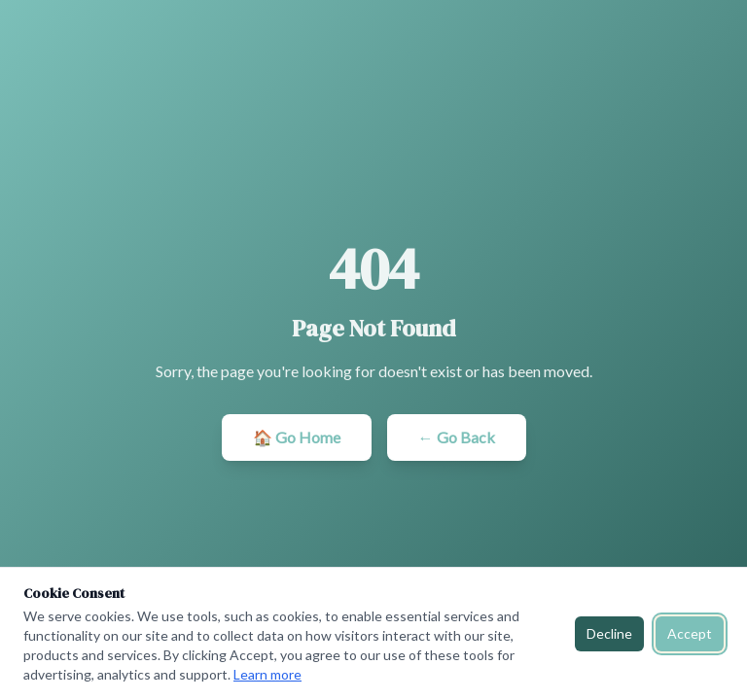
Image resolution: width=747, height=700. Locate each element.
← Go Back (457, 437)
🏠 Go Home (297, 437)
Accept (690, 633)
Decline (609, 633)
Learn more (267, 674)
